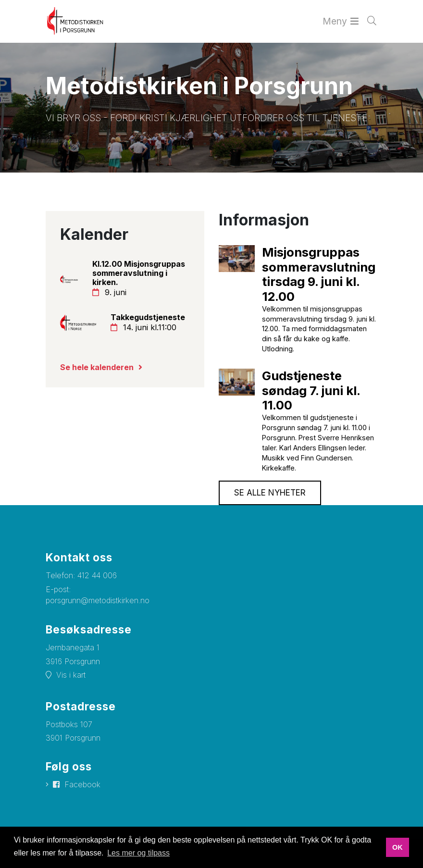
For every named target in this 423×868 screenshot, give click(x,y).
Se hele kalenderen (97, 367)
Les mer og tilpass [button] (138, 853)
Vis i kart (71, 675)
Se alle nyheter (270, 493)
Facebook (82, 784)
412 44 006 (97, 575)
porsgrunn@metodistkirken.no (98, 600)
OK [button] (398, 847)
